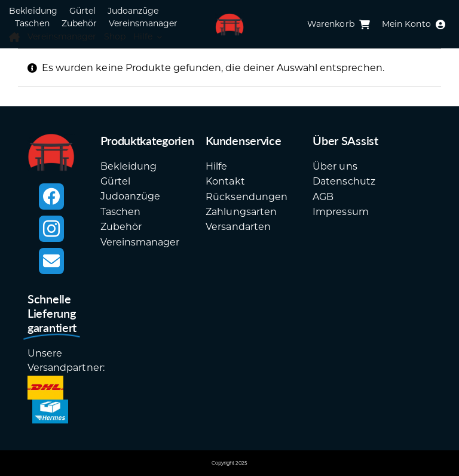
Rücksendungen (247, 197)
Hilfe (216, 166)
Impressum (340, 212)
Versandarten (238, 227)
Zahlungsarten (241, 212)
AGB (323, 197)
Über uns (335, 166)
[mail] (51, 261)
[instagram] (51, 229)
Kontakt (225, 181)
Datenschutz (344, 181)
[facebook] (51, 196)
